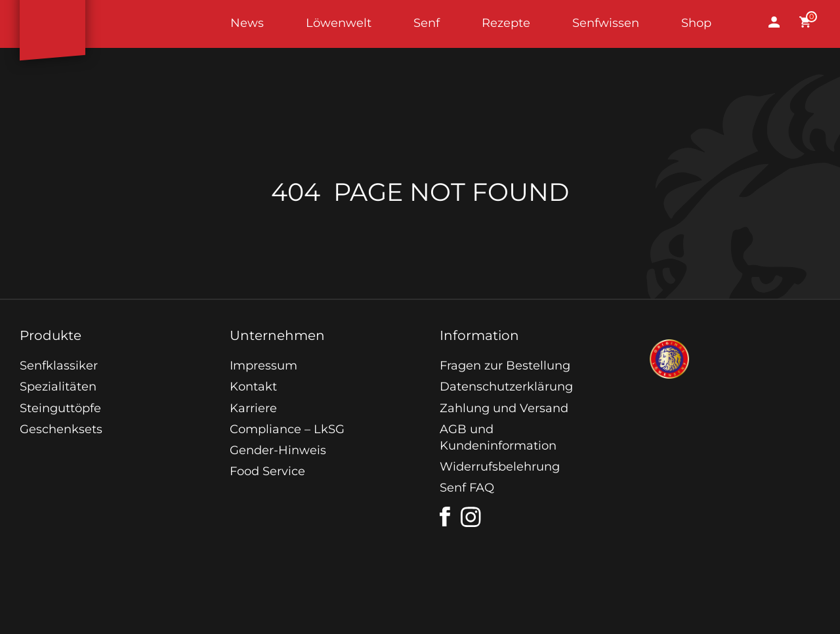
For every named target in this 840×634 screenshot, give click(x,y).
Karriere (253, 408)
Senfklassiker (59, 366)
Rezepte (506, 23)
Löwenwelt (339, 23)
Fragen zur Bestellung (505, 366)
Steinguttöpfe (60, 408)
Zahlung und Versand (504, 408)
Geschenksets (61, 429)
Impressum (263, 366)
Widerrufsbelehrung (500, 467)
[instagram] (471, 517)
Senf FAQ (467, 488)
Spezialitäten (58, 387)
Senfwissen (606, 23)
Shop (696, 23)
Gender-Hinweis (278, 450)
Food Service (267, 471)
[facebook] (445, 517)
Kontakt (253, 387)
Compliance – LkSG (287, 429)
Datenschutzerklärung (506, 387)
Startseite (52, 24)
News (247, 23)
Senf (427, 23)
